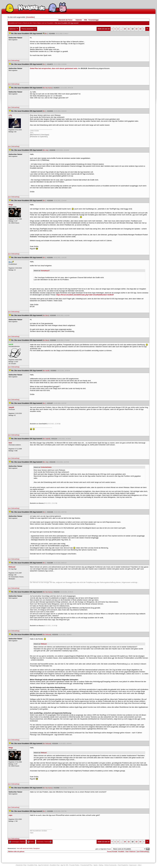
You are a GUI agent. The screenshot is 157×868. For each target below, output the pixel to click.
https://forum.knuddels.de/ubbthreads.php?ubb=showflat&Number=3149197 (85, 295)
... (121, 29)
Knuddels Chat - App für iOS (59, 865)
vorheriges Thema (17, 842)
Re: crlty (46, 150)
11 (129, 29)
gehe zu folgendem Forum (103, 849)
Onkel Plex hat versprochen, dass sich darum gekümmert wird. (54, 68)
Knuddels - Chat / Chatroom (127, 852)
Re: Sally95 (47, 439)
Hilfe (86, 20)
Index (31, 842)
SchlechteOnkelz (46, 467)
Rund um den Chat (29, 23)
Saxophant (36, 848)
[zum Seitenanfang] (14, 60)
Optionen (14, 29)
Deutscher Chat (21, 865)
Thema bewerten (29, 29)
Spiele (96, 865)
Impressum (133, 865)
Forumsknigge (94, 20)
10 (125, 29)
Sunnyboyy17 (45, 271)
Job (139, 865)
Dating (101, 865)
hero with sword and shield (25, 848)
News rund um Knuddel (45, 23)
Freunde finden (74, 865)
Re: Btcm (46, 315)
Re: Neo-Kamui (48, 88)
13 (136, 29)
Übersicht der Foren (65, 20)
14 (140, 29)
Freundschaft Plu (86, 865)
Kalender (79, 20)
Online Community (111, 865)
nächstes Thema (44, 842)
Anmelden (30, 17)
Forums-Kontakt (112, 852)
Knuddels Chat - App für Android (38, 865)
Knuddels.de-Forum (15, 23)
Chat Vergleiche (123, 865)
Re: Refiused (47, 635)
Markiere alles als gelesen (16, 852)
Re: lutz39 (46, 371)
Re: (46, 34)
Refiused (44, 644)
